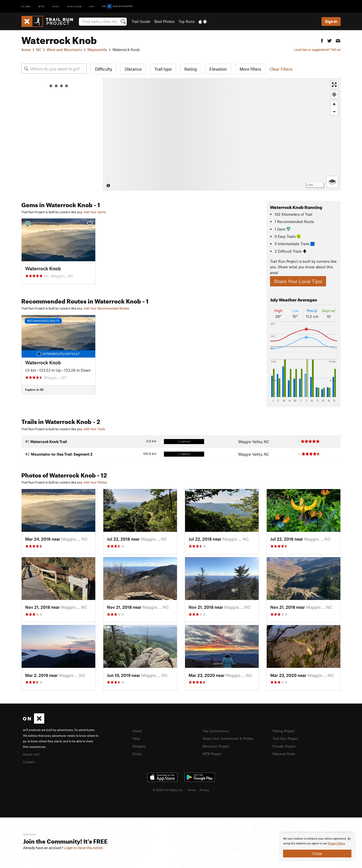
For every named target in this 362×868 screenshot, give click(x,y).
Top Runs (187, 21)
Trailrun (74, 6)
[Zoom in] (334, 104)
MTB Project (213, 753)
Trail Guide (141, 21)
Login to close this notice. (84, 848)
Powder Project (285, 746)
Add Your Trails (94, 429)
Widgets (140, 746)
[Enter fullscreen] (334, 85)
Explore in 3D (34, 389)
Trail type (163, 69)
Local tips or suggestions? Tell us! (317, 50)
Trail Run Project (286, 738)
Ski (92, 6)
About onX (32, 754)
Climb (26, 6)
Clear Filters (281, 69)
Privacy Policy (336, 843)
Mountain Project (217, 746)
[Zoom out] (334, 112)
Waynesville (97, 50)
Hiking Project (284, 731)
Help (137, 738)
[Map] (222, 134)
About (138, 731)
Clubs (138, 753)
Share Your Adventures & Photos (230, 738)
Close (317, 853)
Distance (133, 69)
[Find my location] (334, 94)
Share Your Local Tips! (298, 281)
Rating (191, 69)
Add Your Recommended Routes (106, 308)
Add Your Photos (95, 482)
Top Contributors (217, 731)
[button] (322, 40)
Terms (192, 789)
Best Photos (164, 21)
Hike (56, 6)
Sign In (331, 21)
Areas (26, 50)
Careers (29, 761)
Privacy (205, 789)
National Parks (285, 753)
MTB (42, 6)
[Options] (332, 182)
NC (39, 50)
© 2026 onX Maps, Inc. (168, 789)
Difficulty (104, 69)
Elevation (218, 69)
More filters (250, 69)
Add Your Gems (95, 212)
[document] (317, 847)
